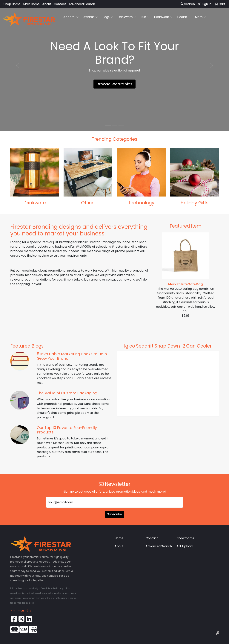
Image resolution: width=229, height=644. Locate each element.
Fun (145, 17)
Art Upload (185, 546)
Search (188, 4)
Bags (108, 17)
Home (119, 538)
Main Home (31, 4)
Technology (141, 203)
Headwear (163, 17)
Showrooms (185, 538)
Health (184, 17)
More (200, 17)
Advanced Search (82, 4)
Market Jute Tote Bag (186, 284)
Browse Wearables (114, 84)
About (47, 4)
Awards (90, 17)
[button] (17, 66)
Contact (60, 4)
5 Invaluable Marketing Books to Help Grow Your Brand (72, 356)
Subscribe (115, 514)
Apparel (71, 17)
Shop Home (12, 4)
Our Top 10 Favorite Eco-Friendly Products (67, 430)
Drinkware (127, 17)
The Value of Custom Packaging (67, 393)
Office (88, 203)
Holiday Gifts (195, 203)
